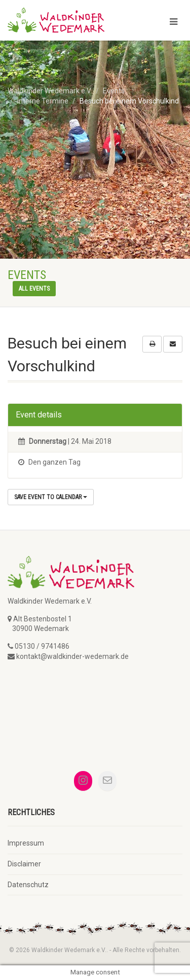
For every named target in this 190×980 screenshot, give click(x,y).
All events (34, 289)
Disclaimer (24, 864)
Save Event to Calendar (51, 497)
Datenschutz (28, 885)
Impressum (26, 843)
